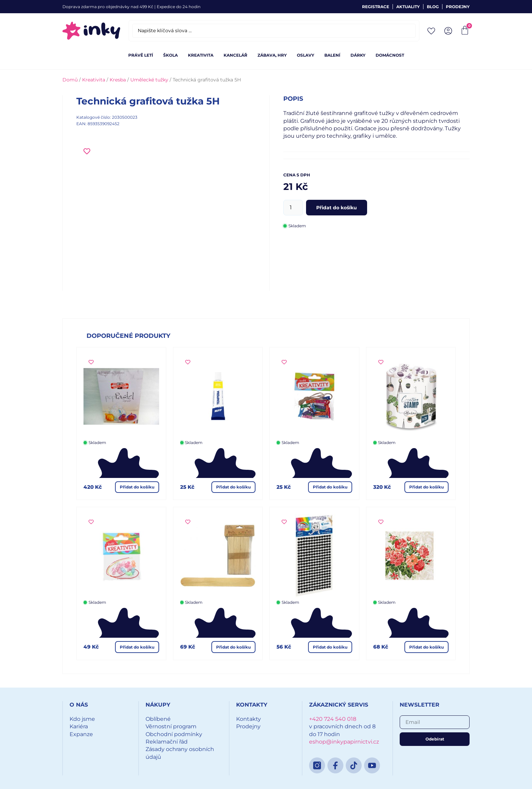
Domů (70, 80)
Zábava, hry (272, 55)
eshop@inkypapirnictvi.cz (344, 742)
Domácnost (390, 55)
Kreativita (201, 55)
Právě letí (141, 55)
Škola (170, 55)
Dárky (358, 55)
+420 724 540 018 (333, 719)
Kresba (118, 80)
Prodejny (458, 7)
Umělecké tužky (149, 80)
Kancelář (235, 55)
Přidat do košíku (337, 208)
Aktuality (408, 7)
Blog (433, 7)
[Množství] (293, 208)
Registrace (376, 7)
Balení (332, 55)
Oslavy (306, 55)
